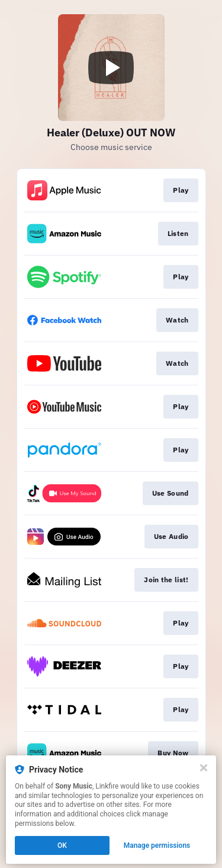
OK (62, 845)
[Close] (204, 768)
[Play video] (111, 68)
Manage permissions (157, 845)
